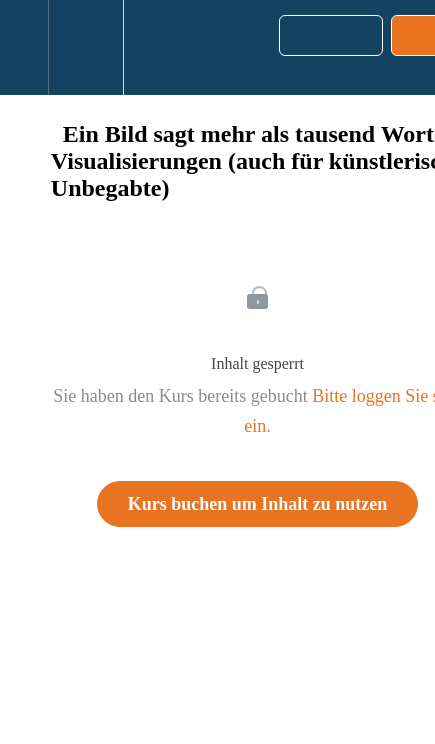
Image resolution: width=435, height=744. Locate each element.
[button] (24, 47)
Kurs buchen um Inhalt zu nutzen (258, 504)
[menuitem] (85, 47)
